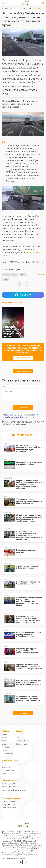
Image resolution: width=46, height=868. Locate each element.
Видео (4, 750)
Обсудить (41, 275)
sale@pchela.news (9, 805)
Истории (5, 747)
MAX (35, 8)
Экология (6, 737)
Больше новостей (23, 371)
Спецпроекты (7, 754)
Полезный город (22, 741)
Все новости (23, 713)
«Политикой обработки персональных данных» (18, 418)
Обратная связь (22, 744)
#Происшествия (10, 275)
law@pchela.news (31, 855)
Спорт (4, 744)
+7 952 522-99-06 (9, 784)
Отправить (23, 408)
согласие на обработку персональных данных (20, 415)
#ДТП (23, 275)
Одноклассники (8, 770)
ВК (39, 8)
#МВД (6, 279)
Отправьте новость (23, 358)
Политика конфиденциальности (15, 790)
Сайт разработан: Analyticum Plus (13, 859)
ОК (43, 8)
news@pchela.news (9, 787)
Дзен (4, 773)
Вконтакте (6, 767)
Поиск (18, 737)
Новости (19, 734)
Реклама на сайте (9, 808)
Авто (4, 741)
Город (4, 734)
